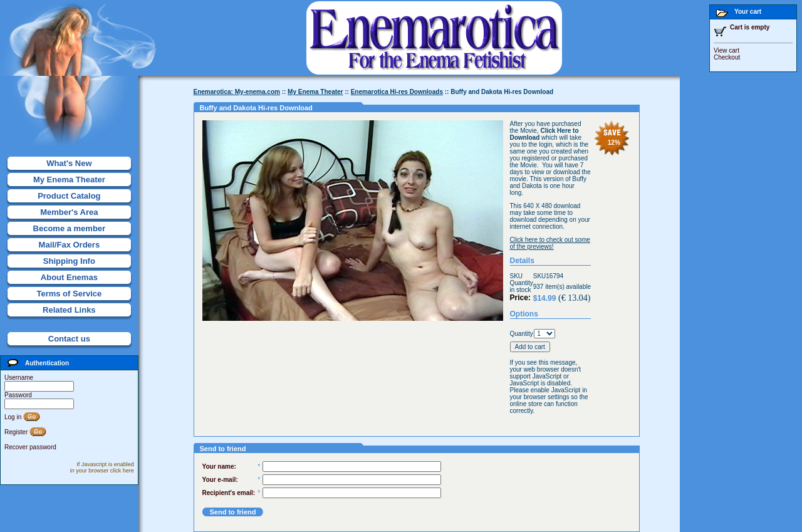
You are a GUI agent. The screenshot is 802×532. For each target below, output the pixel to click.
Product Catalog (69, 196)
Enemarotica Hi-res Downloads (397, 92)
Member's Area (69, 212)
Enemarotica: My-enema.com (237, 92)
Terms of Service (69, 294)
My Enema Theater (69, 180)
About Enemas (69, 277)
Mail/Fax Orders (70, 245)
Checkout (727, 57)
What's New (69, 163)
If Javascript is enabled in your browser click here (102, 467)
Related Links (69, 310)
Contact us (69, 339)
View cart (726, 50)
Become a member (70, 228)
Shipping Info (69, 261)
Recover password (30, 447)
